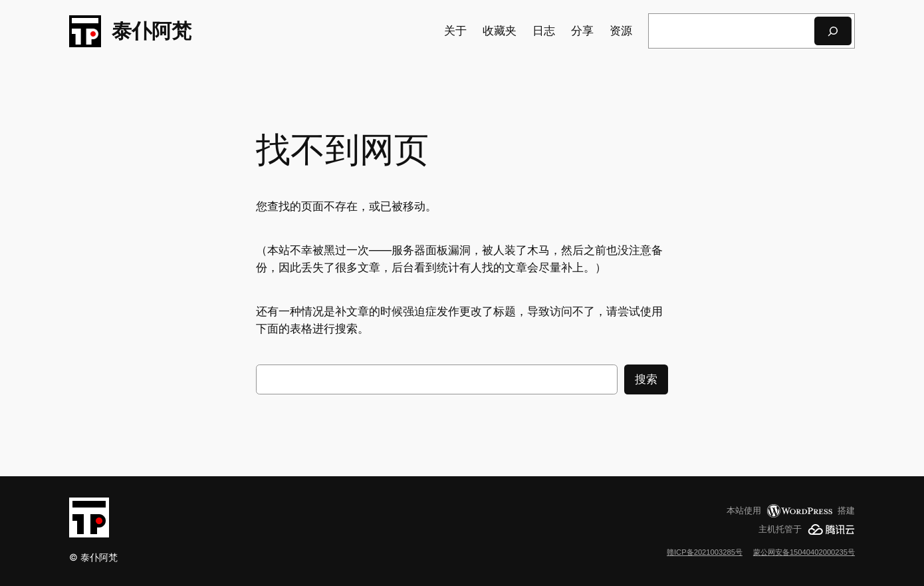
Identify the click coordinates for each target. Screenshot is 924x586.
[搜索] (833, 31)
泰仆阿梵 (152, 31)
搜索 (646, 379)
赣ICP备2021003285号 (705, 552)
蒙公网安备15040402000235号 (804, 552)
